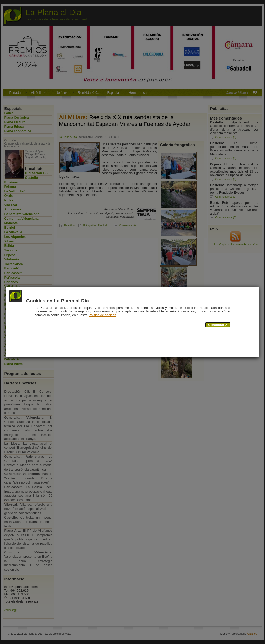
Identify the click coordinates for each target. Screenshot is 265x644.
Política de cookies (103, 315)
